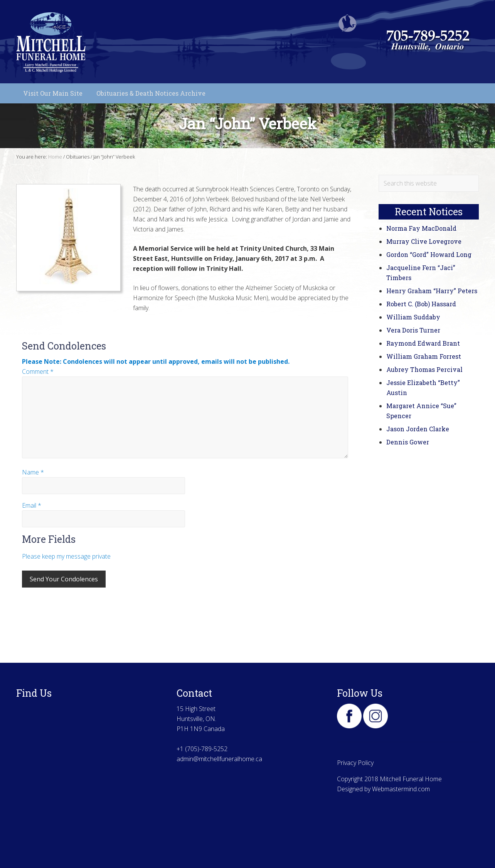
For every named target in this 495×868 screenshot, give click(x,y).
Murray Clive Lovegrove (424, 241)
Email (32, 505)
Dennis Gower (408, 442)
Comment (38, 372)
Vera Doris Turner (413, 330)
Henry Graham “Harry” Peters (432, 291)
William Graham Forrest (424, 356)
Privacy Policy (355, 763)
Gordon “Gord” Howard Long (429, 254)
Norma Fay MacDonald (421, 228)
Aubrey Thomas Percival (424, 369)
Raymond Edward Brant (423, 343)
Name (33, 472)
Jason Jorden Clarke (418, 429)
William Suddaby (413, 317)
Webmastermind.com (401, 789)
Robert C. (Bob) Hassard (421, 304)
